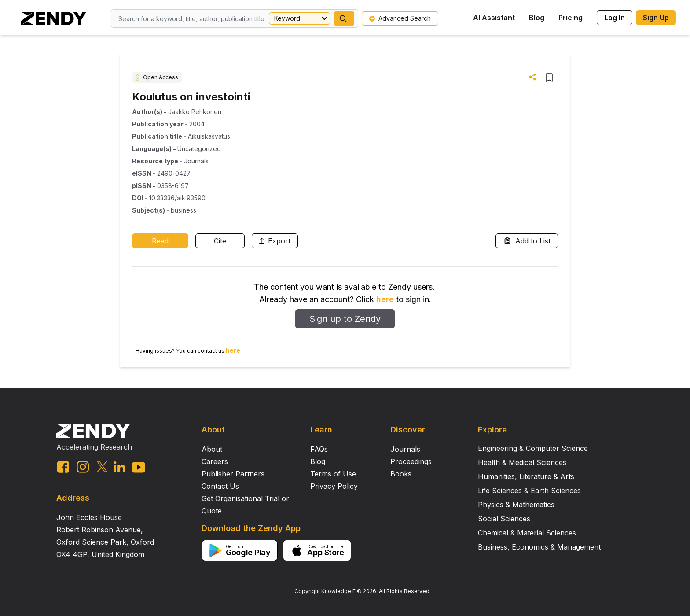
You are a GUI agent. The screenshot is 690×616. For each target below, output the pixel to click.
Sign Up (656, 18)
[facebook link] (63, 467)
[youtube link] (139, 467)
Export (275, 241)
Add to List (527, 241)
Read (160, 241)
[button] (344, 18)
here (385, 299)
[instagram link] (83, 467)
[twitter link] (102, 467)
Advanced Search (400, 18)
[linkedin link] (119, 467)
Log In (615, 18)
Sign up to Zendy (345, 319)
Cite (220, 241)
